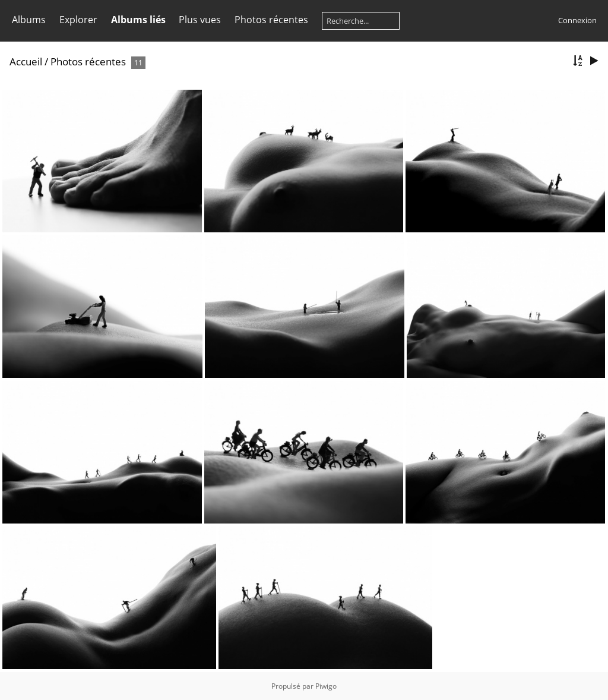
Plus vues (200, 20)
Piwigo (326, 686)
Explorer (78, 20)
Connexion (577, 20)
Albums (29, 20)
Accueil (26, 62)
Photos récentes (271, 20)
